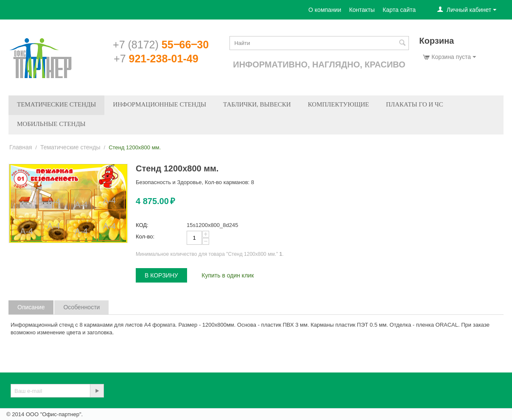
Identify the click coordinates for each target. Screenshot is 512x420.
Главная (21, 147)
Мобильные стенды (51, 124)
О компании (325, 10)
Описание (31, 307)
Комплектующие (339, 104)
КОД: (142, 225)
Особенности (81, 307)
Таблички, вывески (257, 104)
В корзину (161, 275)
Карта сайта (399, 10)
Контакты (362, 10)
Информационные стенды (159, 104)
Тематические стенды (56, 104)
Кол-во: (145, 237)
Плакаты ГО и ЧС (415, 104)
